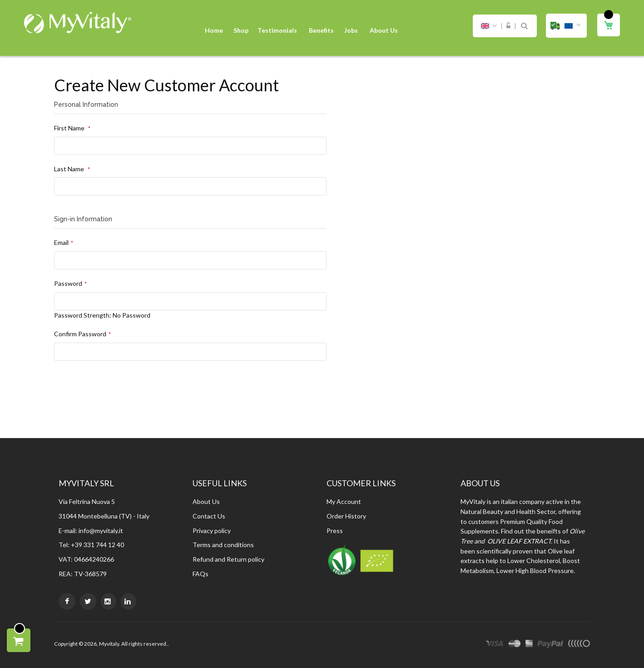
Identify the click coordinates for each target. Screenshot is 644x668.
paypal (550, 645)
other (579, 645)
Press (335, 531)
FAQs (201, 574)
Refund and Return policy (228, 559)
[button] (566, 26)
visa (495, 645)
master (515, 645)
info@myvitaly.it (101, 531)
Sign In (508, 26)
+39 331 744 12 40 (97, 545)
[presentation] (123, 397)
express (529, 645)
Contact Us (209, 516)
